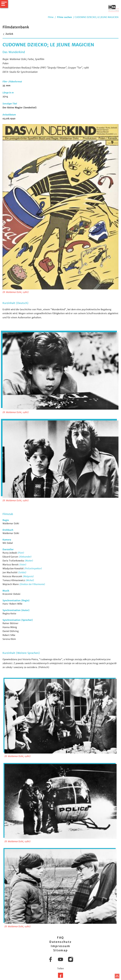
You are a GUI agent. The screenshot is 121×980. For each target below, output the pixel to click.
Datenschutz (60, 942)
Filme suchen (64, 17)
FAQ (60, 938)
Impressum (60, 946)
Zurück (8, 34)
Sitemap (61, 950)
